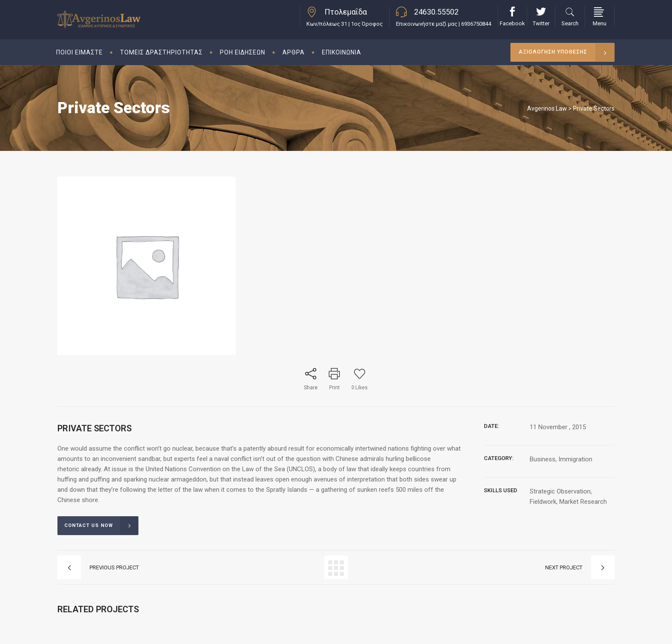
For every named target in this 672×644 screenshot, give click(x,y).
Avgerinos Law (547, 108)
